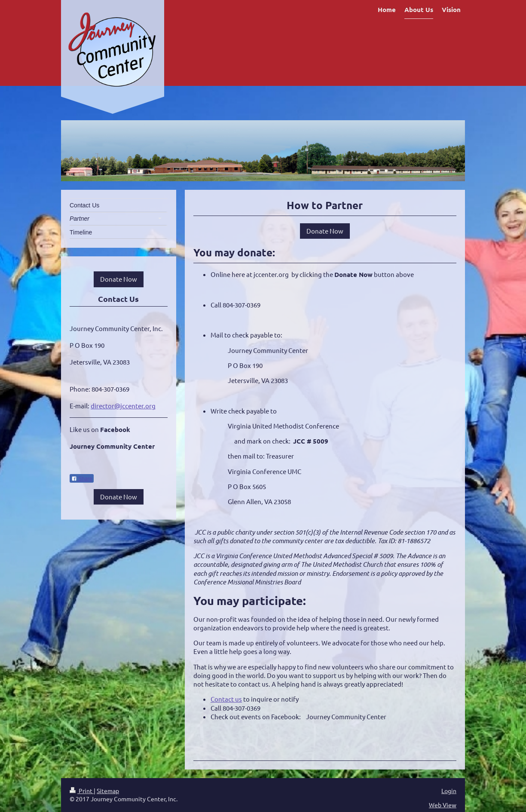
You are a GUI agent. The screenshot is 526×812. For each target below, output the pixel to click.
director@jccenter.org (123, 406)
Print (82, 791)
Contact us (226, 699)
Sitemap (108, 791)
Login (449, 791)
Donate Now (325, 231)
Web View (443, 805)
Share (82, 479)
